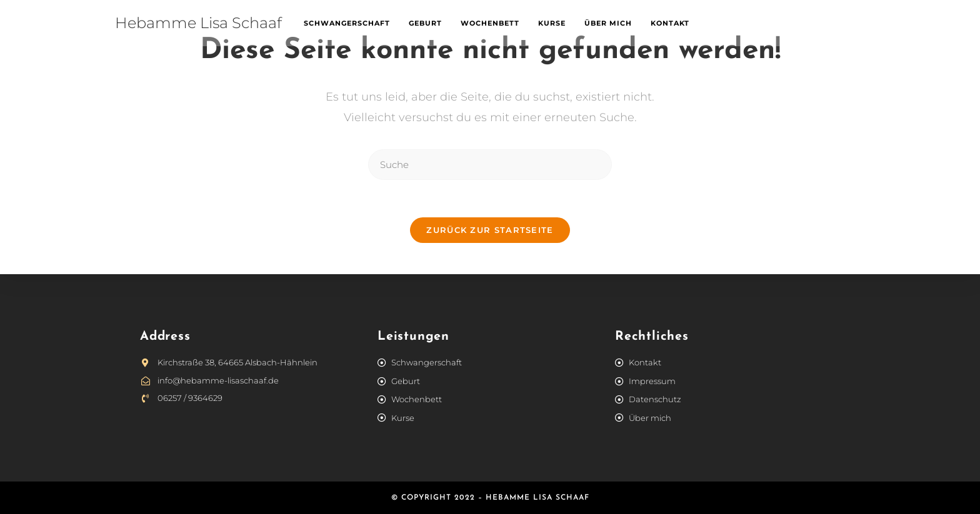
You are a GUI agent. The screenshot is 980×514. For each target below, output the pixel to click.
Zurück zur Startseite (490, 230)
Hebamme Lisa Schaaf (198, 23)
